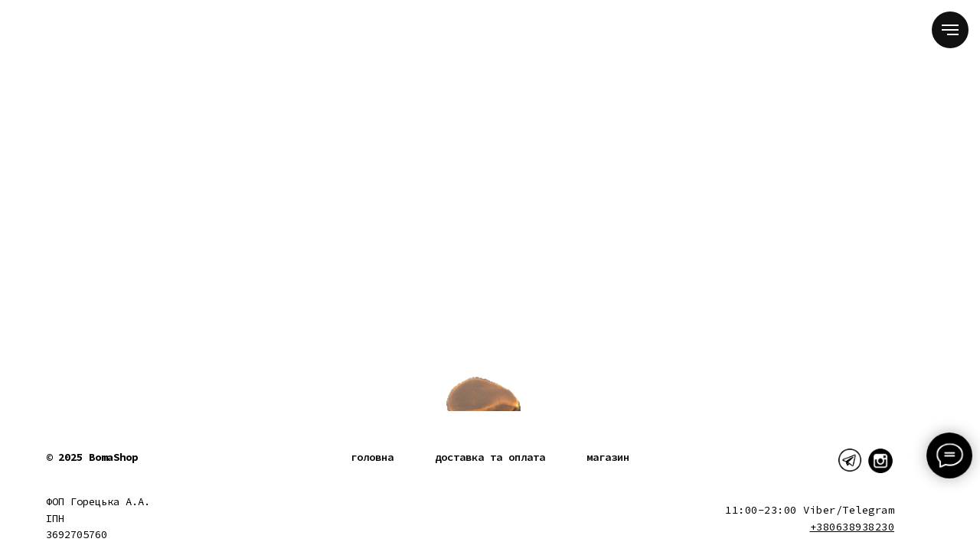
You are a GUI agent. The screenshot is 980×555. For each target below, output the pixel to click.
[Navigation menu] (950, 30)
